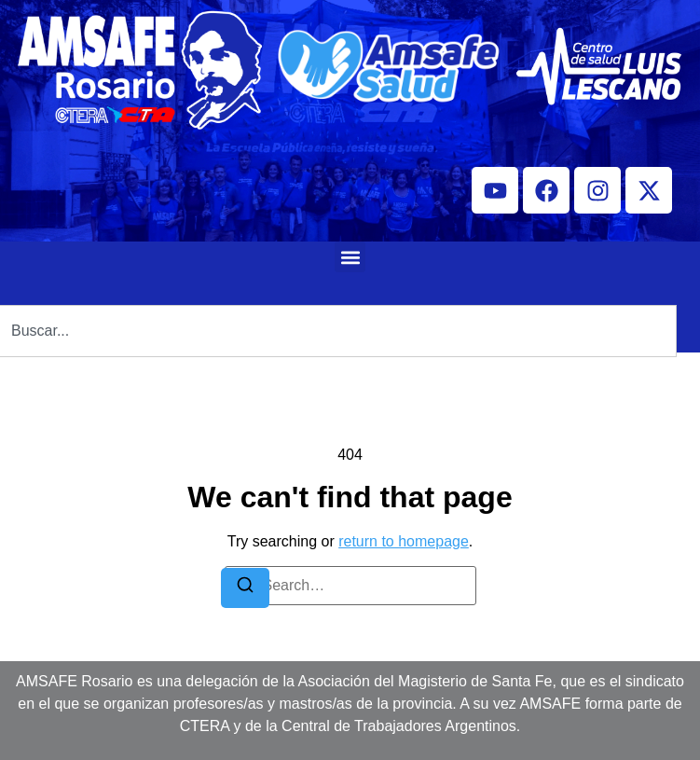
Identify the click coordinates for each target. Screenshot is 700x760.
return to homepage (404, 541)
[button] (350, 257)
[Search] (245, 588)
